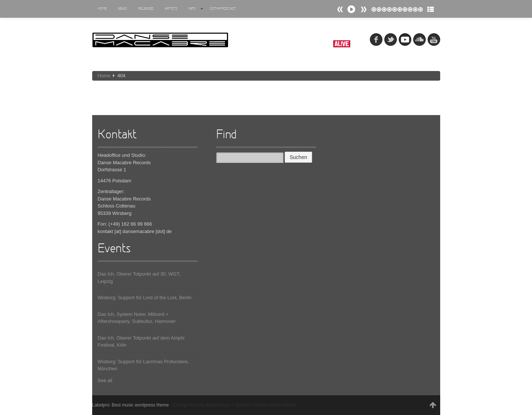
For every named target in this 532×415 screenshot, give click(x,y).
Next (340, 9)
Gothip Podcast (223, 9)
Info (196, 9)
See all (105, 380)
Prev (364, 9)
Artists (171, 9)
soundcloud (419, 40)
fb (376, 40)
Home (102, 9)
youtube (434, 40)
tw (391, 40)
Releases (146, 9)
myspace (405, 40)
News (122, 9)
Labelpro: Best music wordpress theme (131, 405)
